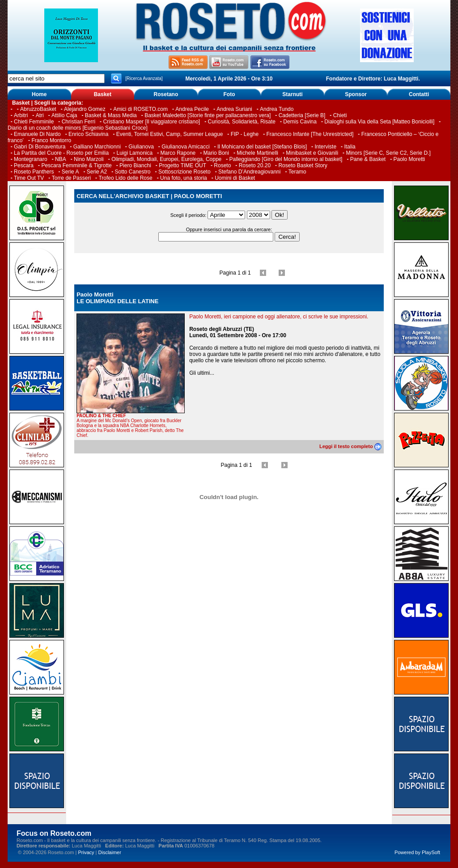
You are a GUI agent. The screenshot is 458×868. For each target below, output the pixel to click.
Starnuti (292, 94)
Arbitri (21, 115)
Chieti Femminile (34, 122)
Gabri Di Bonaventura (40, 147)
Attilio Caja (64, 115)
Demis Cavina (300, 122)
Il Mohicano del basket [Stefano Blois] (262, 147)
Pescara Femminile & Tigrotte (76, 165)
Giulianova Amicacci (186, 147)
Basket (103, 94)
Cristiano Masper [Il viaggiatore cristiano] (151, 122)
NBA (61, 159)
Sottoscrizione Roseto (184, 172)
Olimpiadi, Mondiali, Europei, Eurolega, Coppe (166, 159)
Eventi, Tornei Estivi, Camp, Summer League (170, 134)
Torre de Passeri (71, 178)
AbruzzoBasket (38, 109)
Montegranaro (31, 159)
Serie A (70, 172)
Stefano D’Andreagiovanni (249, 172)
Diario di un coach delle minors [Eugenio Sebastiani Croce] (78, 128)
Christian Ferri (78, 122)
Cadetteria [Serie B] (302, 115)
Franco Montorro (51, 140)
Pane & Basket (368, 159)
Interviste (325, 147)
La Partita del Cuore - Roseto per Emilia (61, 153)
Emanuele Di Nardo (37, 134)
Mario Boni (216, 153)
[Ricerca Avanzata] (144, 78)
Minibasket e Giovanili (312, 153)
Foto (229, 94)
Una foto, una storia (184, 178)
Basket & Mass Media (111, 115)
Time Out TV (29, 178)
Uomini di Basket (235, 178)
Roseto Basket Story (303, 165)
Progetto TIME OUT (182, 165)
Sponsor (356, 94)
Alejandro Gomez (85, 109)
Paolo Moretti (409, 159)
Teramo (297, 172)
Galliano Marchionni (97, 147)
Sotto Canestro (133, 172)
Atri (40, 115)
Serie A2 (97, 172)
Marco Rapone (178, 153)
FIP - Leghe (245, 134)
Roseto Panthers (34, 172)
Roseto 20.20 (255, 165)
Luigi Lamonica (134, 153)
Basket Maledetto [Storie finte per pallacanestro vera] (208, 115)
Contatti (419, 94)
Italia (350, 147)
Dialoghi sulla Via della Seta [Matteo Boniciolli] (379, 122)
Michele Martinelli (257, 153)
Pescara (24, 165)
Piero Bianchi (135, 165)
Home (39, 94)
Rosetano (166, 94)
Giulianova (141, 147)
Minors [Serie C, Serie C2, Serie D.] (388, 153)
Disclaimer (110, 852)
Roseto (222, 165)
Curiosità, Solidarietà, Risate (242, 122)
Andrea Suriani (234, 109)
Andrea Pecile (192, 109)
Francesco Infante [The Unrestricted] (310, 134)
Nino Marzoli (89, 159)
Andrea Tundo (277, 109)
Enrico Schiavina (88, 134)
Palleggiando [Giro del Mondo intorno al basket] (286, 159)
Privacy (86, 852)
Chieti (340, 115)
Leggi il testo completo (350, 446)
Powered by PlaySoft (417, 852)
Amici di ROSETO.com (140, 109)
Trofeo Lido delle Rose (125, 178)
